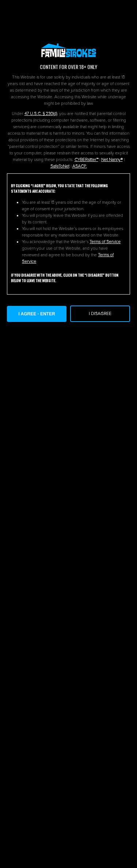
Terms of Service (105, 242)
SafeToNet (60, 166)
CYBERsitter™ (86, 160)
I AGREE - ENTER (37, 314)
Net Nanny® (112, 160)
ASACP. (80, 166)
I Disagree (100, 314)
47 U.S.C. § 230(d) (41, 114)
